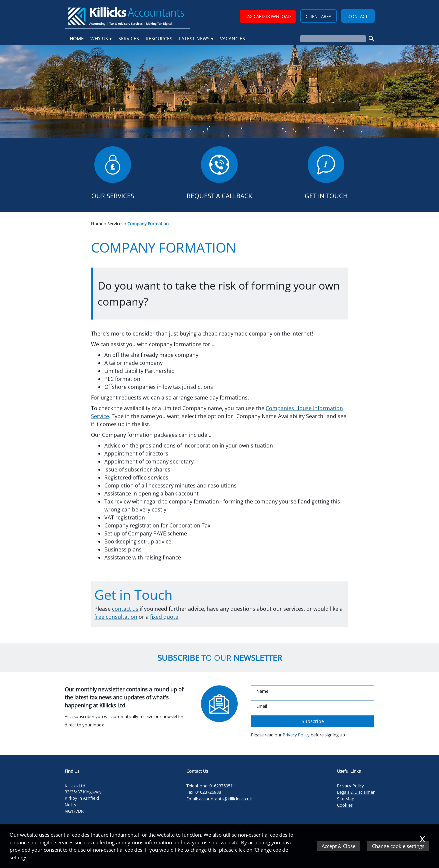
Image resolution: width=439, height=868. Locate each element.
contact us (125, 609)
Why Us (99, 38)
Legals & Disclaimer (356, 792)
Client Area (318, 16)
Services (129, 38)
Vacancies (232, 38)
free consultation (116, 617)
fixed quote (164, 617)
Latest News (194, 38)
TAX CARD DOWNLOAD (268, 16)
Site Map (346, 799)
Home (77, 38)
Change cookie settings (398, 846)
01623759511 (222, 786)
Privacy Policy (296, 735)
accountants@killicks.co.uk (225, 799)
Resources (159, 38)
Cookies (345, 805)
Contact (358, 16)
